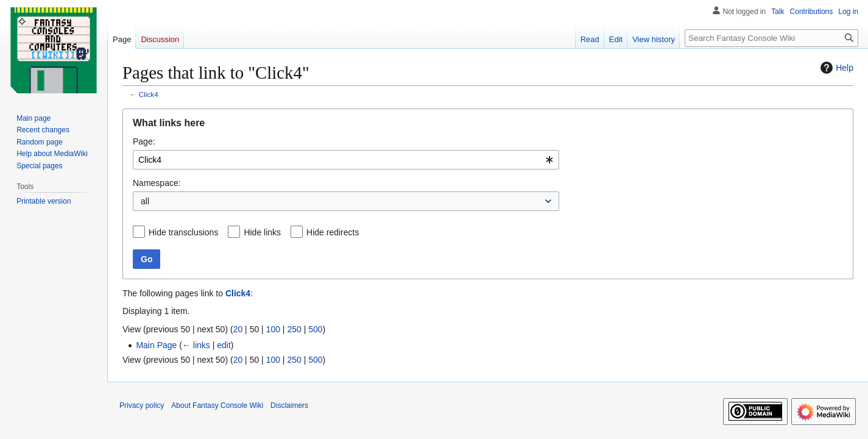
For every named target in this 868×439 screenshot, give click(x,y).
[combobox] (346, 160)
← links (196, 345)
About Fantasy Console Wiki (217, 405)
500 (315, 329)
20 (238, 329)
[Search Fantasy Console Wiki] (771, 38)
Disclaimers (289, 405)
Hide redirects (333, 232)
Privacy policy (142, 405)
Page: (144, 141)
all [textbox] (145, 201)
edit (224, 345)
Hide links (262, 232)
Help (835, 68)
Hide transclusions (183, 232)
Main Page (156, 345)
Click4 (149, 94)
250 (294, 329)
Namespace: (157, 183)
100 (273, 329)
